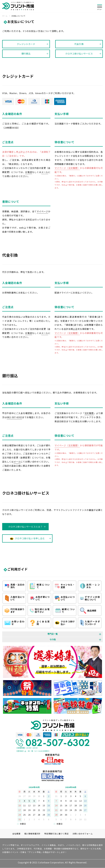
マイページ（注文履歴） (67, 168)
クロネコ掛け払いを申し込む (27, 538)
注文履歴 (89, 413)
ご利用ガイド (18, 569)
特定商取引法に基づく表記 (56, 834)
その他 (53, 639)
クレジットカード (26, 44)
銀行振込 (26, 54)
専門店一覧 (53, 634)
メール (45, 172)
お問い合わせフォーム (83, 834)
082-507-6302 (14, 417)
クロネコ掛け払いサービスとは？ (25, 527)
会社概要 (16, 834)
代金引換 (79, 44)
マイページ (42, 211)
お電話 (29, 172)
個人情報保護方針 (32, 834)
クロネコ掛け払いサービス (79, 54)
